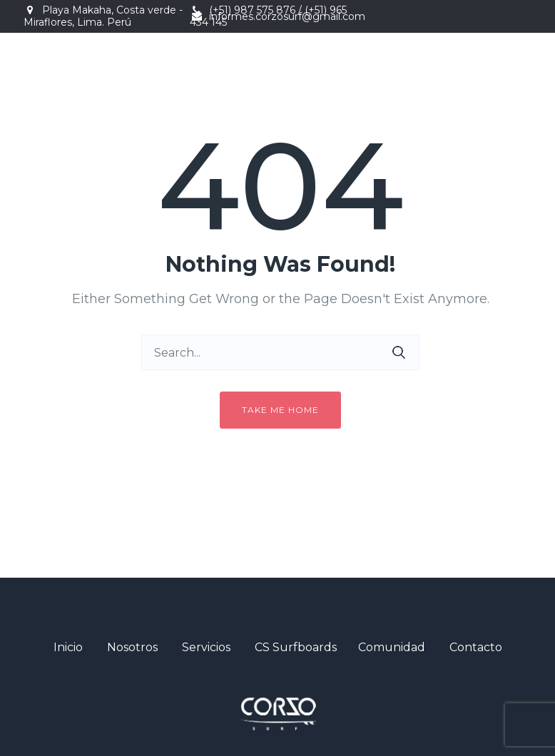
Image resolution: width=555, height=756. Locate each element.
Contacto (476, 647)
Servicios (206, 647)
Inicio (68, 647)
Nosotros (132, 647)
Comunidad (392, 647)
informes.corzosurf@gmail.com (287, 16)
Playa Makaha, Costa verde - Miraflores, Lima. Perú (103, 16)
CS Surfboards (296, 647)
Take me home (280, 410)
